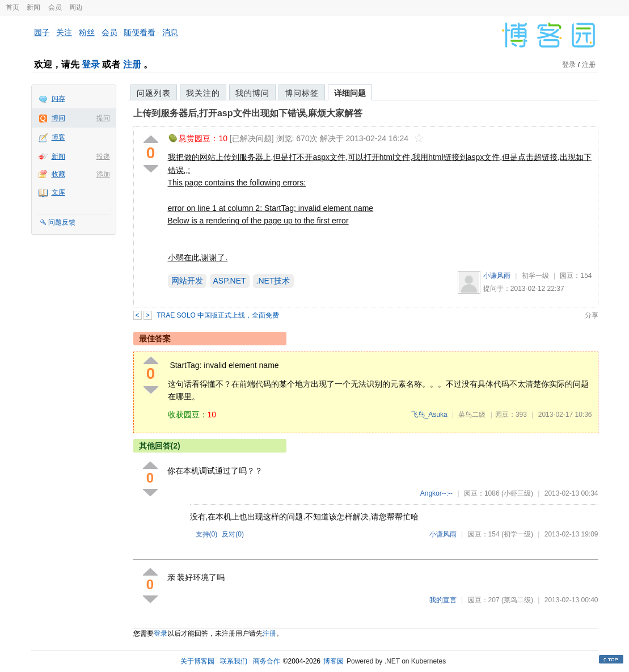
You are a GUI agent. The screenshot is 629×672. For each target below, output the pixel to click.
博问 (58, 118)
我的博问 (252, 93)
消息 (170, 32)
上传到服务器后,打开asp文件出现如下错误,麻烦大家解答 (248, 113)
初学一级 (535, 276)
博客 (58, 137)
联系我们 (234, 661)
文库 (58, 192)
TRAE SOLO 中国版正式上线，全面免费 (218, 315)
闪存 (58, 99)
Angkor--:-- (436, 493)
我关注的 (203, 93)
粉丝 (87, 32)
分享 (592, 315)
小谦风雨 (497, 276)
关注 (64, 32)
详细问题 (350, 93)
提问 (103, 118)
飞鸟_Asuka (429, 415)
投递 (103, 157)
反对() (233, 534)
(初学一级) (517, 534)
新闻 (33, 7)
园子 (42, 32)
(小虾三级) (517, 493)
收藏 (58, 174)
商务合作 (267, 661)
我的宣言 (443, 600)
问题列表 (154, 93)
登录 (91, 64)
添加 (103, 174)
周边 (76, 7)
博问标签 (302, 93)
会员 (55, 7)
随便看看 (140, 32)
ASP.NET (230, 281)
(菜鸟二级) (517, 600)
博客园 (334, 661)
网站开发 (187, 281)
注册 (132, 64)
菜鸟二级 (472, 415)
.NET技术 (273, 281)
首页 (12, 7)
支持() (207, 534)
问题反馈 (62, 222)
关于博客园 (197, 661)
